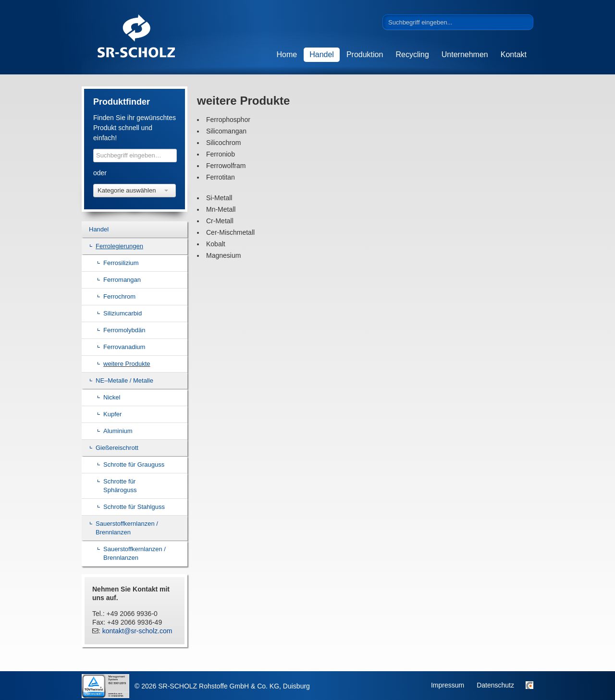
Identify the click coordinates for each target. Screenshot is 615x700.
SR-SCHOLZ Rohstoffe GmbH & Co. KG (154, 37)
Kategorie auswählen (133, 190)
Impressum (448, 685)
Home (287, 54)
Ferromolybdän (124, 330)
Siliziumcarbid (123, 313)
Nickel (112, 397)
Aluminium (118, 431)
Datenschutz (495, 685)
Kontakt (514, 54)
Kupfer (112, 414)
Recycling (412, 54)
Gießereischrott (117, 448)
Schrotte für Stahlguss (134, 507)
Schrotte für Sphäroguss (120, 486)
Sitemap (529, 685)
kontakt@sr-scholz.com (137, 631)
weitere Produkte (127, 364)
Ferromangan (122, 280)
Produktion (365, 54)
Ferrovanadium (124, 347)
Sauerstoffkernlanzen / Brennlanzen (127, 528)
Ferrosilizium (121, 263)
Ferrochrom (119, 296)
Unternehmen (465, 54)
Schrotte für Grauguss (134, 465)
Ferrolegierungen (119, 246)
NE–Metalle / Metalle (124, 380)
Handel (322, 54)
